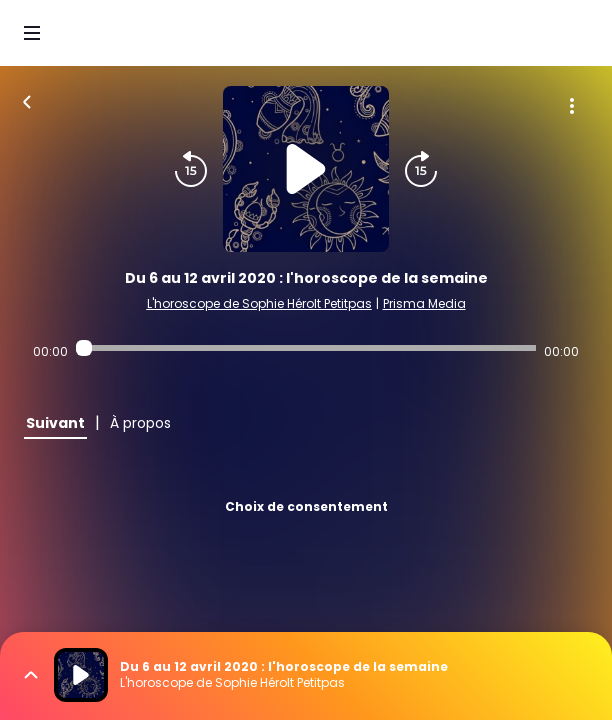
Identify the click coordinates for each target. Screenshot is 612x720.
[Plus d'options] (572, 106)
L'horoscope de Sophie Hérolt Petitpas (259, 303)
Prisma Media (424, 303)
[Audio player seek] (306, 348)
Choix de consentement (306, 506)
